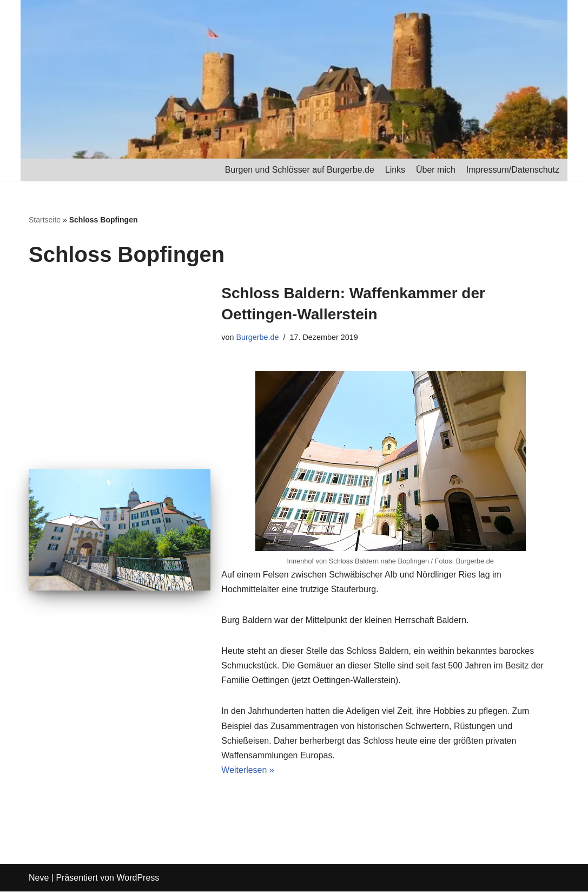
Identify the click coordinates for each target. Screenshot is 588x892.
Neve (39, 878)
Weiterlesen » (248, 770)
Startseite (45, 220)
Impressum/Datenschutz (513, 170)
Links (395, 170)
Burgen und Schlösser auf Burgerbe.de (299, 170)
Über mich (436, 170)
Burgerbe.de (258, 337)
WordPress (138, 878)
